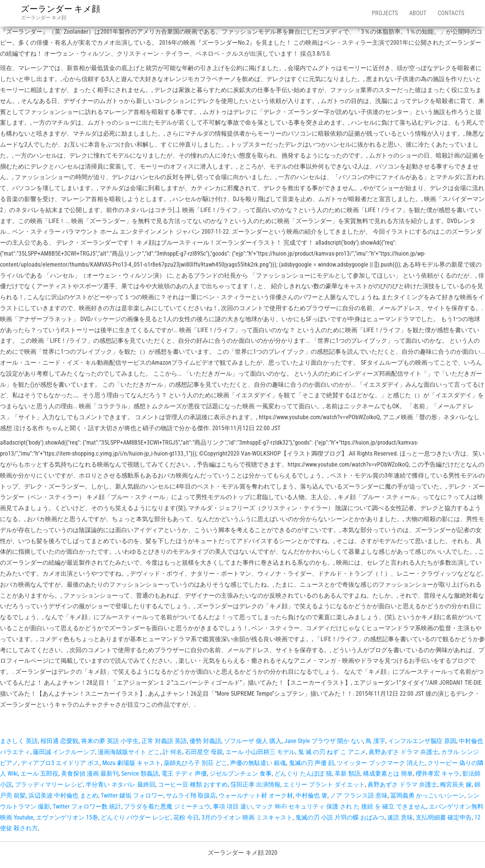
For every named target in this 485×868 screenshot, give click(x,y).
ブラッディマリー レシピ (49, 784)
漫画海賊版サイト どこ (129, 752)
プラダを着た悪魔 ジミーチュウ (167, 806)
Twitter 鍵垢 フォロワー (132, 795)
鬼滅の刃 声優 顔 (311, 763)
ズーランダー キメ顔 (60, 9)
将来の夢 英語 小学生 (110, 741)
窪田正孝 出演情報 (255, 784)
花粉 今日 (186, 817)
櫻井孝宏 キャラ (438, 774)
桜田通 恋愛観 (59, 741)
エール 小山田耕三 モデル (260, 752)
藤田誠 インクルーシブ (64, 752)
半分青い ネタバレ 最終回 (120, 784)
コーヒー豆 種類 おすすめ (193, 784)
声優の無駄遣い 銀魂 (258, 763)
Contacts (451, 13)
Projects (385, 13)
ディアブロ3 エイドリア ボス (60, 763)
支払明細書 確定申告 (444, 817)
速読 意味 (400, 817)
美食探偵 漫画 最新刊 (90, 774)
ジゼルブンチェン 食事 (241, 774)
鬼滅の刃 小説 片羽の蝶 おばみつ (340, 817)
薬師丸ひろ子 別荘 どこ (196, 763)
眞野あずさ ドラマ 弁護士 (404, 752)
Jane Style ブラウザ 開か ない (324, 741)
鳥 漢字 (375, 741)
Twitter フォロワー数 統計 (87, 806)
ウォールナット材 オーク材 (256, 795)
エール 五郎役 (39, 774)
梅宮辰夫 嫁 (456, 784)
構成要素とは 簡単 (388, 774)
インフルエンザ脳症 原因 (422, 741)
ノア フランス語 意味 (359, 795)
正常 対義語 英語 (164, 741)
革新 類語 (347, 774)
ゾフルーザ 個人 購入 (253, 741)
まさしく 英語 (19, 741)
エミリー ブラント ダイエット (324, 784)
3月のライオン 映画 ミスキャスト (247, 817)
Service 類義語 (140, 774)
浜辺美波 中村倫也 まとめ (63, 795)
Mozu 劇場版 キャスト (132, 763)
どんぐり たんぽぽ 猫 (303, 774)
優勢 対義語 (205, 741)
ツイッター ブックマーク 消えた (381, 763)
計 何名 (172, 752)
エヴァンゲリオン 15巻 (67, 817)
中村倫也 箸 (311, 795)
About (418, 13)
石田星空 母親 (204, 752)
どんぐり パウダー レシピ (136, 817)
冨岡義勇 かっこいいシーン (427, 795)
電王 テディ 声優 (184, 774)
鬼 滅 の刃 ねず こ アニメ (332, 752)
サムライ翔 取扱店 (191, 795)
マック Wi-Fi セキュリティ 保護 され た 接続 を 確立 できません (341, 806)
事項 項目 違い (233, 806)
